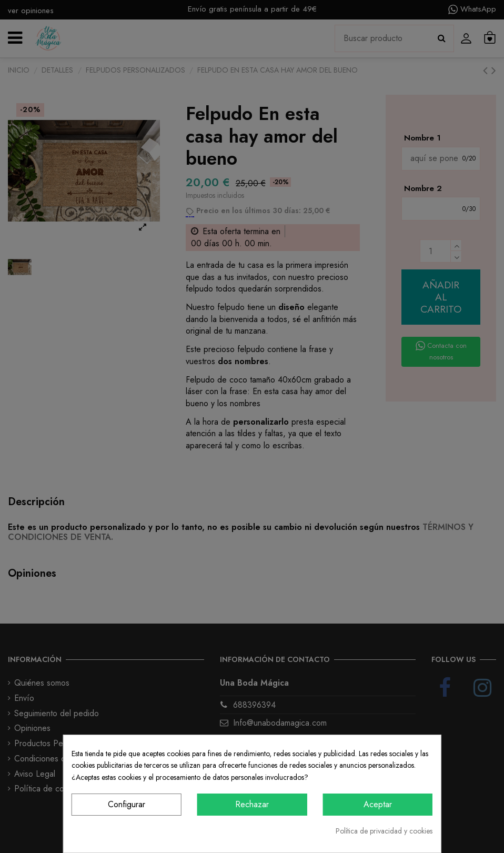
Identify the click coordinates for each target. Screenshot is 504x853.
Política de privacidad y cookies (384, 831)
